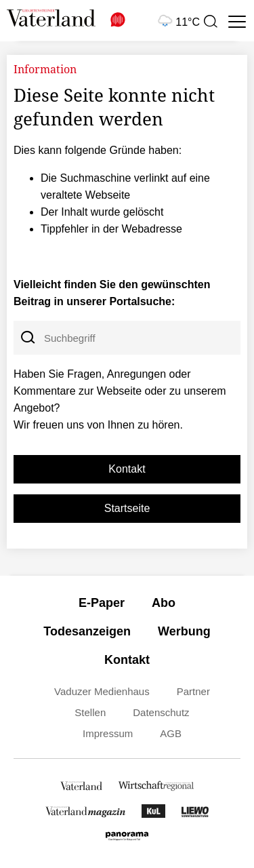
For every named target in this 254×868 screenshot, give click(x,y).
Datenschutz (161, 712)
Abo (164, 603)
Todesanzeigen (87, 631)
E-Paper (102, 603)
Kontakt (127, 469)
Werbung (184, 631)
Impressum (108, 733)
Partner (193, 691)
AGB (171, 733)
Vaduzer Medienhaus (102, 691)
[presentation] (210, 22)
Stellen (90, 712)
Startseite (127, 508)
